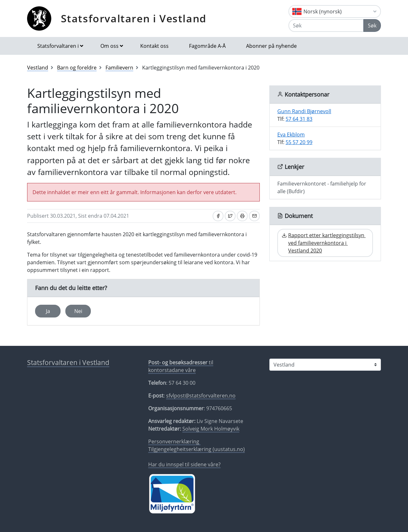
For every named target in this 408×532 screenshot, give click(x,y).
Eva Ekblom (291, 135)
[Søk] (326, 26)
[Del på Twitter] (230, 216)
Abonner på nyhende (271, 46)
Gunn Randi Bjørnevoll (304, 111)
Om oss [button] (109, 46)
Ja (48, 311)
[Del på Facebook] (218, 216)
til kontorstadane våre (181, 366)
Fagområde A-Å (207, 46)
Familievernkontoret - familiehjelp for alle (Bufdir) (322, 187)
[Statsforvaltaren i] (325, 365)
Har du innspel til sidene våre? (184, 464)
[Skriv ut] (242, 216)
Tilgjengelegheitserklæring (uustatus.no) (197, 449)
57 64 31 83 (299, 119)
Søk (372, 26)
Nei (78, 311)
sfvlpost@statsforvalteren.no (201, 396)
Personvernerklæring (174, 441)
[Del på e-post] (254, 216)
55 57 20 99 (299, 142)
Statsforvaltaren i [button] (58, 46)
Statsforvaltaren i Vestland (134, 18)
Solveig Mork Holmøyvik (211, 429)
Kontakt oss (154, 46)
